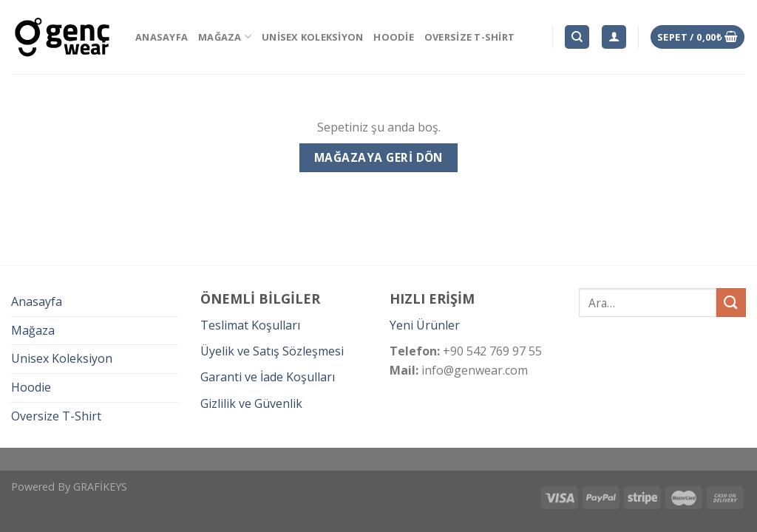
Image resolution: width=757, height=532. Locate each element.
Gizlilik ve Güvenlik (251, 403)
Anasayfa (162, 37)
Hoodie (394, 37)
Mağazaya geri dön (378, 157)
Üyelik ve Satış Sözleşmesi (272, 351)
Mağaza (225, 37)
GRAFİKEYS (100, 487)
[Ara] (577, 37)
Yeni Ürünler (425, 325)
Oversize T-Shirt (469, 37)
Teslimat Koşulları (250, 325)
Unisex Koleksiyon (312, 37)
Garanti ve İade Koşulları (268, 377)
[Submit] (731, 303)
